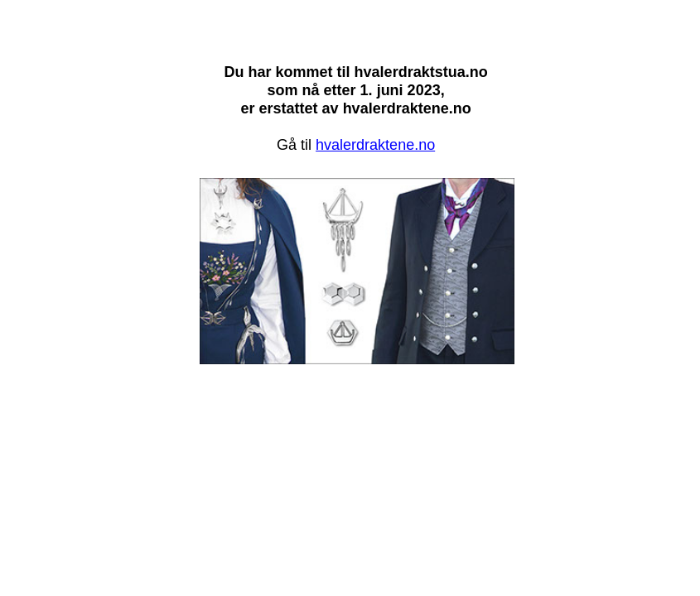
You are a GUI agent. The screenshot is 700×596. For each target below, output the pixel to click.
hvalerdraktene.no (375, 145)
